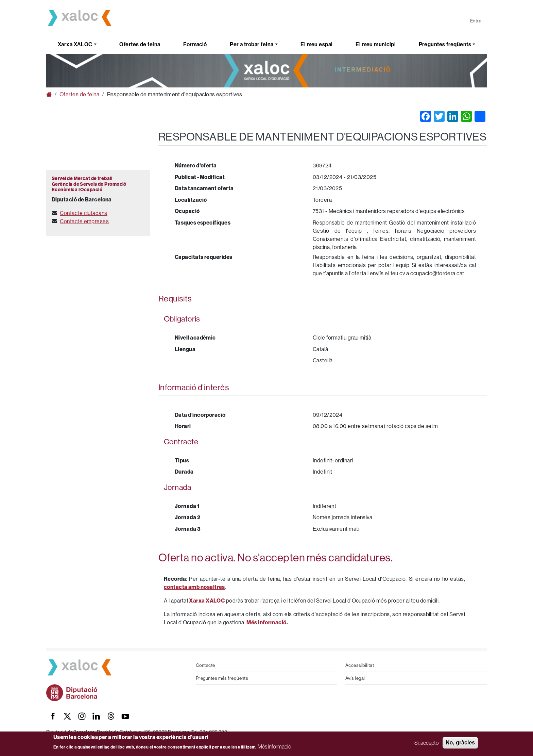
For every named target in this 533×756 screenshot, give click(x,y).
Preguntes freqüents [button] (445, 44)
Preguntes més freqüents (222, 678)
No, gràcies (460, 743)
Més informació (274, 746)
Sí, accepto (426, 743)
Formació (195, 44)
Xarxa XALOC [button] (75, 44)
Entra (476, 21)
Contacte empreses (84, 221)
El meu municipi (376, 44)
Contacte (205, 665)
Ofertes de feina (140, 44)
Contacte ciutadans (83, 213)
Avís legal (355, 678)
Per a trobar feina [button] (252, 44)
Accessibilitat (360, 665)
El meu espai (316, 44)
